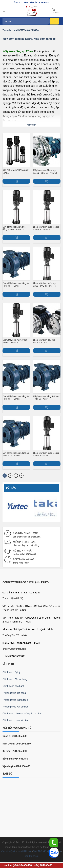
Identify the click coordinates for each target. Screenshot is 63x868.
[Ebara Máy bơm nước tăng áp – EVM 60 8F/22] (47, 433)
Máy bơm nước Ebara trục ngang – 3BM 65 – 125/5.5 (45, 172)
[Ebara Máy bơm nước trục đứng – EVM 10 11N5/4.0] (47, 263)
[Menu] (4, 11)
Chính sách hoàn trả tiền (15, 720)
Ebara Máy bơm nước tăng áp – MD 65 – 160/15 (16, 285)
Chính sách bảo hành (13, 686)
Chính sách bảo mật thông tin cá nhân (22, 714)
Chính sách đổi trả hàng (15, 679)
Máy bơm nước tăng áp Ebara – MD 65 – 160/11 (46, 398)
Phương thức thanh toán (15, 700)
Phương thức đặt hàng (14, 693)
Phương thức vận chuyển (15, 707)
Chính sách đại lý (11, 672)
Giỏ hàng (55, 11)
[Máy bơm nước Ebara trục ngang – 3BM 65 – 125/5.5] (47, 150)
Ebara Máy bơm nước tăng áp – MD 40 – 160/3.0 (16, 398)
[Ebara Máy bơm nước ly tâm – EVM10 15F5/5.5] (16, 320)
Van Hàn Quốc (8, 851)
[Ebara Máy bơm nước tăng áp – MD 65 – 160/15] (16, 263)
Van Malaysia (32, 856)
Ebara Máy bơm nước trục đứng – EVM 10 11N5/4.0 (45, 285)
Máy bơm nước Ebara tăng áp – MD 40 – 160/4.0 (16, 454)
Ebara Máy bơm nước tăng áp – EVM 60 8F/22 (46, 454)
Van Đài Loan (25, 851)
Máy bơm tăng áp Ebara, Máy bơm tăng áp (29, 39)
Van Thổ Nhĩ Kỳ (41, 851)
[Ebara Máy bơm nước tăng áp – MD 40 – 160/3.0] (16, 376)
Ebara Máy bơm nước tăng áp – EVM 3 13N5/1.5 (46, 228)
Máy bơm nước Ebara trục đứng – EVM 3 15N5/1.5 (14, 228)
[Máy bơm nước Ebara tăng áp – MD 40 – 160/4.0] (16, 433)
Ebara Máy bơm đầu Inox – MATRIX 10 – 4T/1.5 (45, 341)
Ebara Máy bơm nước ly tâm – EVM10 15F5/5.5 (16, 341)
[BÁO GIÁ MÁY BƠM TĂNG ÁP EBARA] (16, 150)
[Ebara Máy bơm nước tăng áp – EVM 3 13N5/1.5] (47, 207)
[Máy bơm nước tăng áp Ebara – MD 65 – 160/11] (47, 376)
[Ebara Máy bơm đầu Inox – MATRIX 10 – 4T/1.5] (47, 320)
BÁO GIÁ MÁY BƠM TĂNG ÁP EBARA (16, 172)
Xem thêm (32, 125)
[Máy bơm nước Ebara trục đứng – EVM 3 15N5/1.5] (16, 207)
